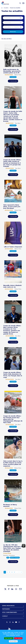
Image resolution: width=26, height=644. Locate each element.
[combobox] (13, 23)
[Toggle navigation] (23, 3)
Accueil (2, 8)
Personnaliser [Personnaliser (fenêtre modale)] (13, 641)
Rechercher (13, 32)
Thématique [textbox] (8, 23)
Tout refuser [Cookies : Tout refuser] (18, 638)
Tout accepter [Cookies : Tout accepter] (9, 638)
